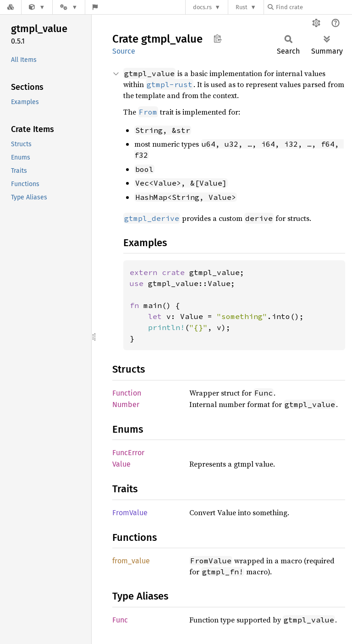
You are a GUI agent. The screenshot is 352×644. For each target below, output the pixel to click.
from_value (131, 561)
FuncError (128, 453)
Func (120, 620)
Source (124, 51)
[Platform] (69, 7)
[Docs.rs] (11, 7)
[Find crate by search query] (313, 7)
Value (121, 464)
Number (126, 405)
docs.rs (202, 7)
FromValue (130, 513)
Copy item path (217, 39)
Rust (242, 7)
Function (127, 393)
